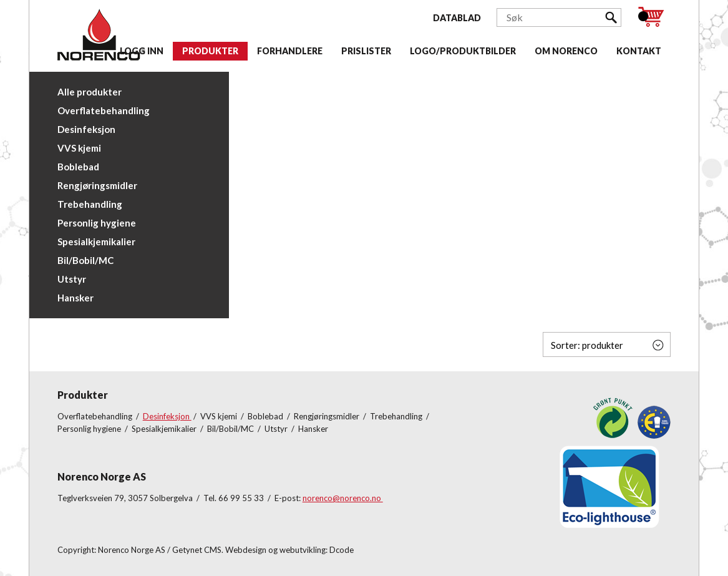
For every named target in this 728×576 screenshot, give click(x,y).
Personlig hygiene (97, 223)
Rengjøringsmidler (97, 185)
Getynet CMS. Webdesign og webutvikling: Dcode (263, 550)
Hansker (75, 298)
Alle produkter (90, 92)
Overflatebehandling (104, 110)
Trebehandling (90, 204)
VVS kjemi (79, 148)
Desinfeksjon (86, 129)
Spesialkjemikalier (96, 242)
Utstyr (72, 279)
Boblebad (78, 167)
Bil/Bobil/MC (85, 260)
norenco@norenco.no (343, 498)
